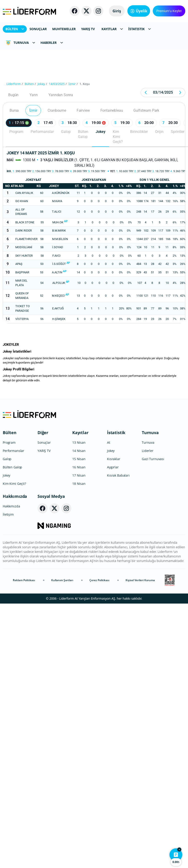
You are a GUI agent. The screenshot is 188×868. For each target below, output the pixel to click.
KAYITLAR (112, 29)
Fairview (83, 110)
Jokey (101, 132)
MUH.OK (58, 222)
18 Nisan (79, 484)
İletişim (8, 514)
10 (8, 272)
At (109, 442)
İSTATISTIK (140, 29)
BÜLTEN (15, 29)
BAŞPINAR (22, 272)
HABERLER (52, 43)
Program (16, 132)
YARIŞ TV (88, 29)
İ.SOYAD (58, 247)
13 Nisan (79, 442)
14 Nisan (79, 451)
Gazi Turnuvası (153, 459)
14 (8, 319)
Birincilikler (139, 132)
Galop (66, 132)
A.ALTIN (57, 272)
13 (8, 308)
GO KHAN (22, 201)
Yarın (34, 95)
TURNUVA (20, 43)
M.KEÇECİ (58, 296)
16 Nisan (79, 467)
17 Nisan (79, 475)
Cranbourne (57, 110)
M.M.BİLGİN (60, 239)
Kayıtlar (80, 433)
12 (8, 296)
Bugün (13, 95)
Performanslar (42, 132)
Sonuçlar (44, 442)
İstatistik (116, 433)
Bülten (10, 433)
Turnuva (150, 433)
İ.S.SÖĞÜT (59, 264)
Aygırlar (113, 467)
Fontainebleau (112, 110)
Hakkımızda (15, 496)
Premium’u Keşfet (169, 11)
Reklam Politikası (24, 580)
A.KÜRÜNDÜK (61, 193)
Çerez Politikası (99, 580)
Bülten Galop (83, 134)
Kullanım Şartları (62, 580)
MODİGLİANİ (24, 247)
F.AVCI (56, 256)
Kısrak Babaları (118, 475)
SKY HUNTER (24, 256)
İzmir (33, 110)
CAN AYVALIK (24, 193)
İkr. (9, 171)
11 (8, 283)
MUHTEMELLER (64, 29)
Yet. (113, 171)
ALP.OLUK (59, 283)
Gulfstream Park (146, 110)
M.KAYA (57, 201)
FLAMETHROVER (26, 239)
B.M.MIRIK (59, 231)
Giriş (117, 11)
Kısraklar (114, 459)
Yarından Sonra (61, 95)
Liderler (148, 451)
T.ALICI (57, 212)
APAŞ (19, 264)
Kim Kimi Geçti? (118, 137)
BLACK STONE (25, 222)
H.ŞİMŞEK (59, 319)
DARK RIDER (24, 231)
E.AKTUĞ (58, 308)
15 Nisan (79, 459)
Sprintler (178, 132)
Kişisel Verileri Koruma (140, 580)
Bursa (14, 110)
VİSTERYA (22, 319)
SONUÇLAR (38, 29)
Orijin (159, 132)
